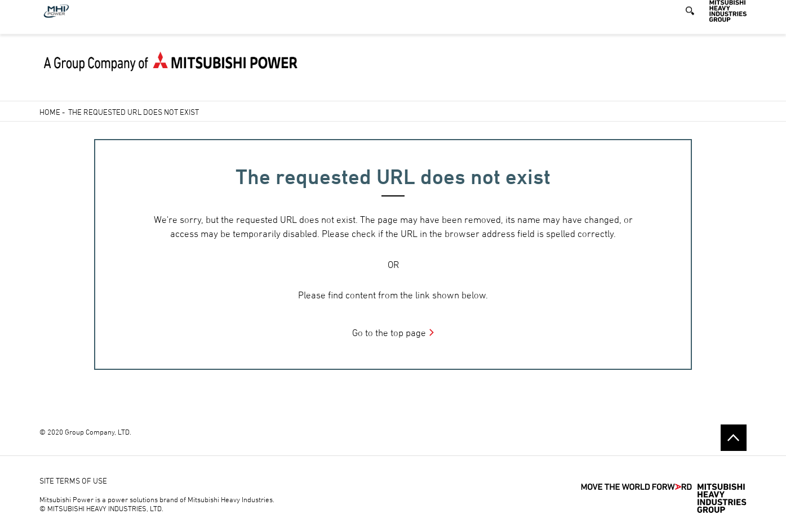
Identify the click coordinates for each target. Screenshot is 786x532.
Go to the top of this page (734, 437)
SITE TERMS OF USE (73, 480)
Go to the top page (389, 333)
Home (50, 112)
